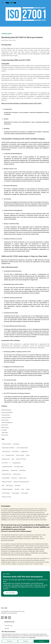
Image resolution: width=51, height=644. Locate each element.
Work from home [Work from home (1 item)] (7, 497)
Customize (10, 641)
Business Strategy (6, 410)
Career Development (7, 412)
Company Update (6, 417)
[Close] (50, 630)
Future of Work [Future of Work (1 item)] (20, 455)
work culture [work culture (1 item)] (25, 493)
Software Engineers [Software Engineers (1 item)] (7, 489)
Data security (5, 420)
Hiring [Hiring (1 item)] (28, 455)
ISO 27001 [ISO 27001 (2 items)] (5, 463)
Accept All (42, 641)
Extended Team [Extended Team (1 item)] (10, 455)
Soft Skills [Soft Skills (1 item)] (18, 485)
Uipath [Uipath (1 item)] (28, 489)
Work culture (5, 435)
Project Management (7, 422)
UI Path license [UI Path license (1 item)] (6, 493)
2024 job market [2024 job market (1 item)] (7, 444)
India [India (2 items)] (13, 459)
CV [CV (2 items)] (3, 455)
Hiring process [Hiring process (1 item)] (6, 459)
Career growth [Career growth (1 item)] (6, 451)
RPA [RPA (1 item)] (3, 485)
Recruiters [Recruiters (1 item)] (14, 478)
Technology (5, 433)
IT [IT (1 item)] (10, 463)
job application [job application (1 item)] (17, 463)
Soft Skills (4, 430)
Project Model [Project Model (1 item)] (6, 478)
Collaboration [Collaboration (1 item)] (24, 451)
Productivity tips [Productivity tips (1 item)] (6, 474)
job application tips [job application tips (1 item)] (7, 467)
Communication (6, 415)
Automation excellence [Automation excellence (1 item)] (8, 448)
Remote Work (5, 427)
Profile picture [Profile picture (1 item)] (17, 474)
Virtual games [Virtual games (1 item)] (16, 493)
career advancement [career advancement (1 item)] (22, 448)
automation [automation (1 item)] (16, 444)
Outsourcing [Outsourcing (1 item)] (14, 470)
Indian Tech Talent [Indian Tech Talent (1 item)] (21, 459)
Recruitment (5, 425)
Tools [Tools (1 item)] (23, 489)
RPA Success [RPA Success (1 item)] (10, 485)
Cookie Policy (32, 637)
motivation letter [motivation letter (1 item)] (19, 467)
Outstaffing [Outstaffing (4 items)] (22, 470)
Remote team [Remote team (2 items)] (23, 478)
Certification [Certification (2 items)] (15, 451)
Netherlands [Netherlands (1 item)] (5, 470)
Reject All (26, 641)
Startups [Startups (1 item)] (17, 489)
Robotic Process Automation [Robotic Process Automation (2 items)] (21, 482)
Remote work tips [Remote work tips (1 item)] (7, 482)
